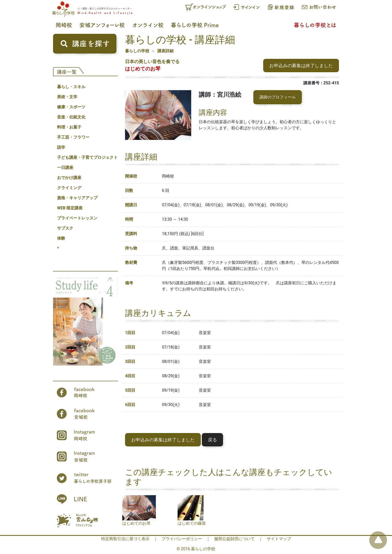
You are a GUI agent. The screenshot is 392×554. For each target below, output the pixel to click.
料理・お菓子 (69, 127)
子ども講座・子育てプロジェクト (87, 157)
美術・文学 (67, 97)
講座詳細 (165, 51)
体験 (61, 238)
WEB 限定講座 (70, 208)
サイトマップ (279, 539)
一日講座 (65, 168)
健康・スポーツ (71, 107)
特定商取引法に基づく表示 (125, 539)
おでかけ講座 (69, 178)
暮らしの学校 (137, 51)
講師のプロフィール (278, 97)
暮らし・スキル (71, 87)
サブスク (65, 228)
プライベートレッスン (77, 218)
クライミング (69, 188)
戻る (212, 440)
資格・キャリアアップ (77, 198)
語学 (61, 147)
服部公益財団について (234, 539)
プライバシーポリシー (182, 539)
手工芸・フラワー (73, 137)
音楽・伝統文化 (71, 117)
